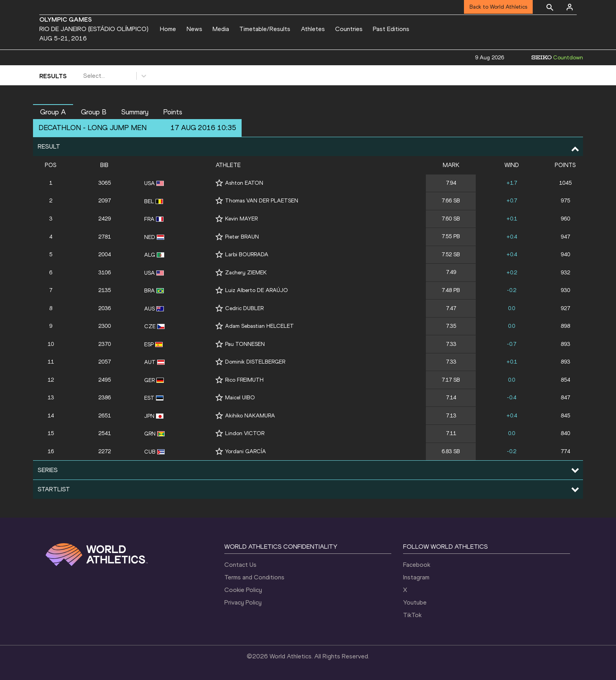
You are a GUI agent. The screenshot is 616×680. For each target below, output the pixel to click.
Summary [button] (135, 112)
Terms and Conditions (254, 577)
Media (221, 29)
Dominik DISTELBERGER (255, 362)
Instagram (416, 577)
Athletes (313, 29)
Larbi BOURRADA (247, 255)
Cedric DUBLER (244, 308)
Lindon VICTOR (245, 433)
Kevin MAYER (241, 219)
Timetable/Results (265, 29)
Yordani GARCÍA (246, 451)
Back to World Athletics (498, 7)
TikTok (412, 615)
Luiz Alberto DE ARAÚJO (257, 290)
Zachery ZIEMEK (246, 273)
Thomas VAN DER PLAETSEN (262, 201)
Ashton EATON (244, 183)
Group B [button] (94, 112)
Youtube (415, 602)
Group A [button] (53, 112)
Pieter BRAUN (242, 237)
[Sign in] (570, 7)
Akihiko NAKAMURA (250, 416)
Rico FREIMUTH (244, 380)
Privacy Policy (243, 602)
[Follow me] (219, 183)
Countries (349, 29)
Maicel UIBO (240, 398)
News (194, 29)
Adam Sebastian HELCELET (259, 326)
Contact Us (240, 565)
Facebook (417, 565)
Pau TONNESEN (245, 344)
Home (168, 29)
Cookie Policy (243, 590)
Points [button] (173, 112)
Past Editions (391, 29)
